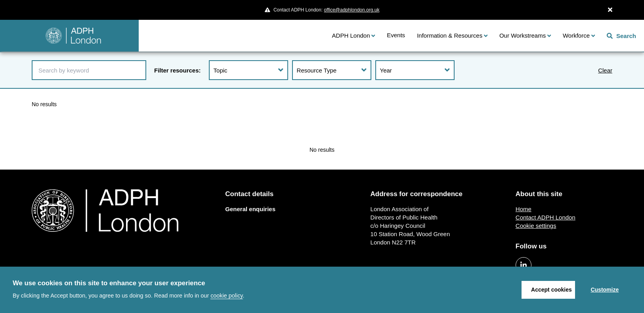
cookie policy (226, 296)
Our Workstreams (523, 35)
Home (524, 209)
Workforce (576, 35)
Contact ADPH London (546, 217)
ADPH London (351, 35)
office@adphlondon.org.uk (352, 10)
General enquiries (250, 209)
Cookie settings (536, 226)
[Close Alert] (610, 10)
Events (396, 35)
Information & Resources (450, 35)
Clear (605, 70)
